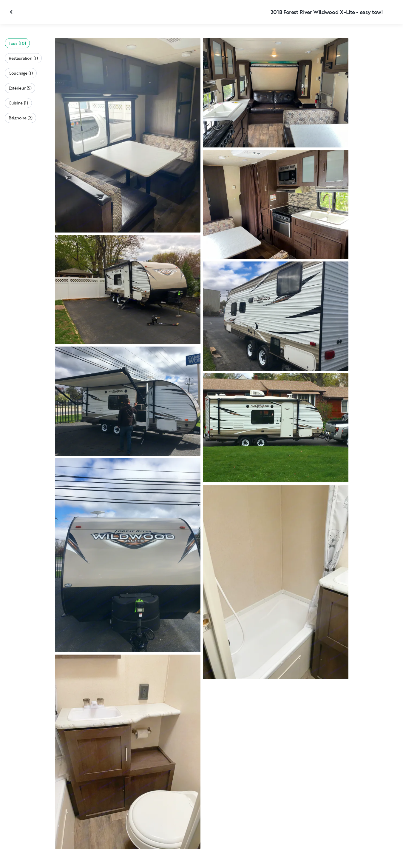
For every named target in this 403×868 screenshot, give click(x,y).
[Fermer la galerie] (12, 12)
